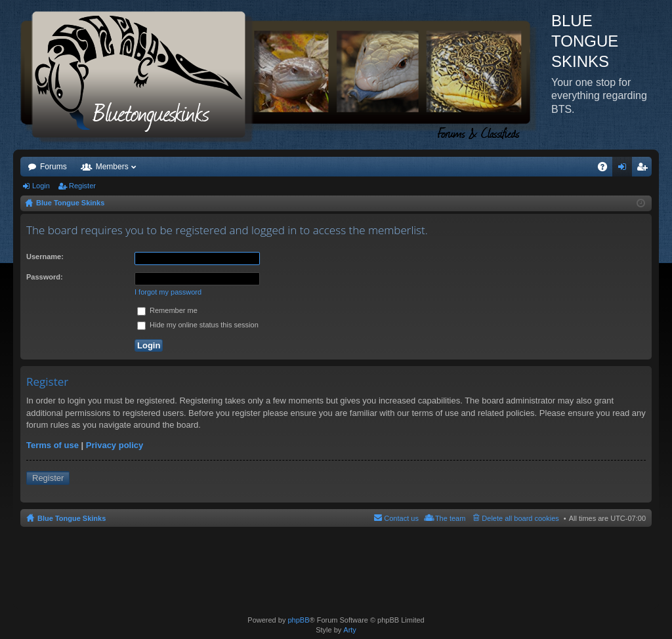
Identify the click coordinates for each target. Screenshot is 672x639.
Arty (350, 630)
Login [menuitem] (625, 169)
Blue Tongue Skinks (72, 518)
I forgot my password (168, 292)
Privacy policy (115, 445)
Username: (45, 257)
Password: (45, 277)
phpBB (298, 620)
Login (41, 186)
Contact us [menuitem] (401, 518)
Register (82, 186)
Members (112, 167)
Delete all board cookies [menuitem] (520, 518)
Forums (53, 167)
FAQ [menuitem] (607, 169)
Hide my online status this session (198, 325)
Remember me (167, 310)
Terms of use (52, 445)
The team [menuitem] (450, 518)
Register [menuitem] (645, 169)
